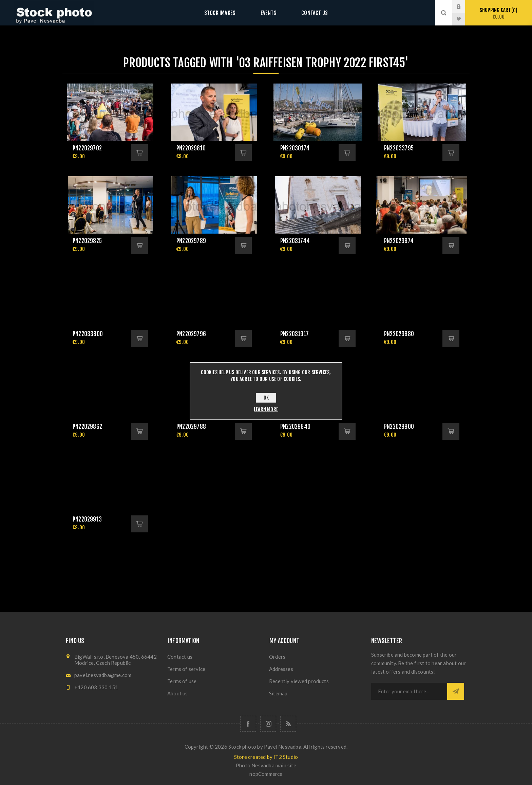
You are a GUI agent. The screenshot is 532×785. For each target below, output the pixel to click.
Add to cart (139, 153)
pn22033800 (88, 334)
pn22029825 (87, 241)
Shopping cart (499, 13)
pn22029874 (399, 241)
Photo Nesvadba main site (266, 765)
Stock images (226, 13)
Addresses (281, 669)
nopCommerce (266, 774)
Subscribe (456, 691)
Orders (277, 657)
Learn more (266, 409)
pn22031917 (294, 334)
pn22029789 (191, 241)
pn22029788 (191, 427)
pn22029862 (87, 427)
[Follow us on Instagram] (268, 724)
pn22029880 (399, 334)
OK (266, 398)
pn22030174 (295, 148)
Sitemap (278, 693)
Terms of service (186, 669)
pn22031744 (295, 241)
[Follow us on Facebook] (248, 724)
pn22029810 (191, 148)
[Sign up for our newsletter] (409, 691)
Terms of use (182, 681)
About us (178, 693)
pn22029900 (399, 427)
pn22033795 (399, 148)
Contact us (308, 13)
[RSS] (288, 724)
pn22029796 (191, 334)
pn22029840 (295, 427)
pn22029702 (87, 148)
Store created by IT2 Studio (266, 757)
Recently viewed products (299, 681)
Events (268, 13)
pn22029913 (87, 519)
